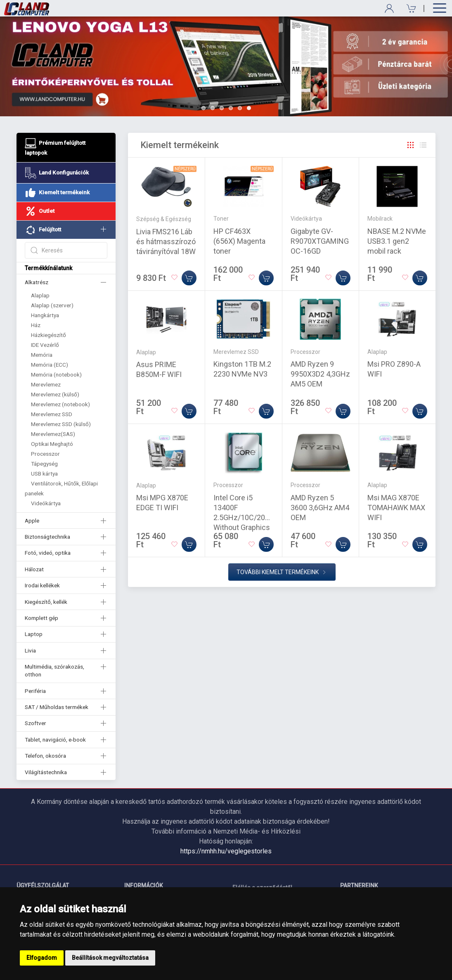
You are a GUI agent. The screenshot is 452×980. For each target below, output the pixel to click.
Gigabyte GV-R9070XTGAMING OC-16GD (320, 241)
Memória (42, 355)
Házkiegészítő (49, 335)
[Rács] (411, 145)
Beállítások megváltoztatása (110, 958)
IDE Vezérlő (45, 345)
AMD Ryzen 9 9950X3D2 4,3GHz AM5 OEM (320, 374)
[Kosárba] (189, 278)
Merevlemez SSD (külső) (61, 424)
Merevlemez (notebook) (60, 404)
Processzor (45, 454)
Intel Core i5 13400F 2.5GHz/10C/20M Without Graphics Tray (242, 517)
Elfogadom (42, 958)
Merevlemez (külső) (55, 394)
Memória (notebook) (56, 375)
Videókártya (46, 503)
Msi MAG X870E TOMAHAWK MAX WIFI (396, 508)
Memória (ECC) (50, 365)
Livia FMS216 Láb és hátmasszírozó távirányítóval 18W (166, 241)
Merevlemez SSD (52, 414)
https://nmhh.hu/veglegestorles (226, 851)
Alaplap (40, 295)
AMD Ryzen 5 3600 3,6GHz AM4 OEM (320, 508)
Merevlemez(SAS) (53, 434)
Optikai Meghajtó (52, 444)
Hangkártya (45, 315)
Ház (36, 325)
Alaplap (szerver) (52, 305)
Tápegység (44, 464)
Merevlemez (46, 384)
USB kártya (44, 474)
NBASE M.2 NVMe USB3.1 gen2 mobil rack (397, 241)
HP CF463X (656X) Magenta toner (239, 241)
